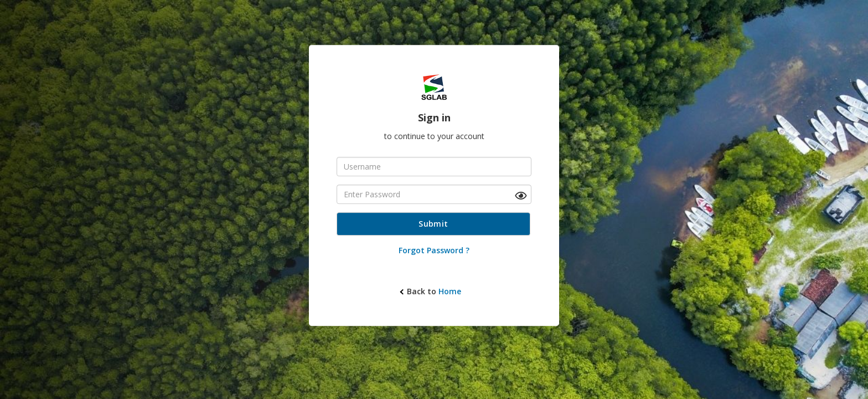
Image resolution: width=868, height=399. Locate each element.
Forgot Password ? (434, 250)
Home (450, 291)
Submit (433, 224)
